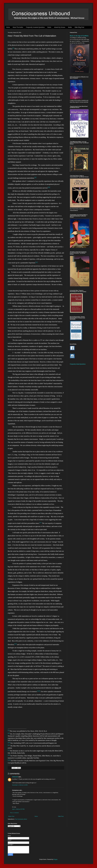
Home (8, 27)
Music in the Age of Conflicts (79, 36)
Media (70, 27)
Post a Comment (14, 813)
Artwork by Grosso (60, 27)
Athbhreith (15, 777)
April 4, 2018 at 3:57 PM (18, 809)
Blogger (55, 859)
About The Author (18, 27)
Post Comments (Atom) (21, 819)
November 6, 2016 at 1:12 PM (20, 785)
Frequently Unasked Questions (35, 27)
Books (49, 27)
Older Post (61, 816)
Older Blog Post (79, 27)
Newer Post (11, 816)
